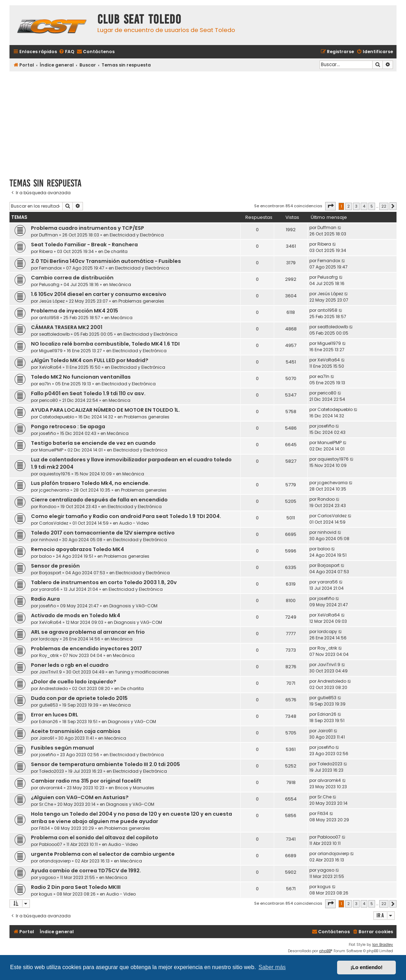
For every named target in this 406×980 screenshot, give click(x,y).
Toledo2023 (51, 771)
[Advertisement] (203, 122)
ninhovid (49, 540)
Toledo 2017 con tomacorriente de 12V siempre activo (103, 533)
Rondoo (48, 507)
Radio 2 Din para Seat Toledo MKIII (76, 887)
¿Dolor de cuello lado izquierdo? (74, 682)
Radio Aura (45, 599)
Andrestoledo (53, 688)
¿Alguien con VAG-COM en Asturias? (80, 797)
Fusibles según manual (62, 748)
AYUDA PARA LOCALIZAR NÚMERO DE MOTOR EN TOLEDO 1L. (105, 410)
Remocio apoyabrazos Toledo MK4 (78, 549)
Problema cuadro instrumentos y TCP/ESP (88, 228)
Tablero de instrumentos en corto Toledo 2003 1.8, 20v (104, 582)
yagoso (47, 877)
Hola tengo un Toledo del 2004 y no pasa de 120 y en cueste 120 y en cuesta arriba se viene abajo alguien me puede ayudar (131, 818)
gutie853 (49, 705)
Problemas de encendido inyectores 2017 (86, 649)
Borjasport (50, 573)
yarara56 (49, 589)
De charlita (116, 251)
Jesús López (52, 301)
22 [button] (384, 206)
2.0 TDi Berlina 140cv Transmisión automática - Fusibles (106, 261)
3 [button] (356, 206)
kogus (46, 894)
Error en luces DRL (54, 715)
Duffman (49, 235)
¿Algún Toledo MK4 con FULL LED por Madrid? (90, 360)
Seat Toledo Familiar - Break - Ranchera (84, 245)
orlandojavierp (55, 861)
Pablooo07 (51, 844)
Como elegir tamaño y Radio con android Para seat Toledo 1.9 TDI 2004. (126, 516)
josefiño (47, 433)
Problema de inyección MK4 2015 (75, 311)
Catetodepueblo (57, 417)
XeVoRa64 (50, 367)
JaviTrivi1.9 (50, 672)
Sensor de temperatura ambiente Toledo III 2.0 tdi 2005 (105, 764)
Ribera (46, 251)
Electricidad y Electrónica (137, 235)
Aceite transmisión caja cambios (76, 731)
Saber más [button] (272, 967)
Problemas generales (141, 301)
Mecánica (120, 284)
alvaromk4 (51, 788)
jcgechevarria (54, 490)
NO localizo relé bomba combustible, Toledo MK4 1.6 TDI (105, 344)
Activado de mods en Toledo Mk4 (76, 615)
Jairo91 (47, 738)
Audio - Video (134, 523)
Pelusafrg (49, 284)
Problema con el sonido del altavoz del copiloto (95, 837)
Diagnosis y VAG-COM (133, 606)
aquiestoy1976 (55, 474)
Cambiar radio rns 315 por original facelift (86, 781)
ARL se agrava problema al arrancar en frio (88, 632)
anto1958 (49, 318)
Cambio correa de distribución (72, 278)
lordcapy (49, 639)
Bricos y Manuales (135, 788)
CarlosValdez (54, 523)
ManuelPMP (51, 450)
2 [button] (349, 206)
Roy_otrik (49, 655)
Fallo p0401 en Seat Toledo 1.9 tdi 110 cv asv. (88, 393)
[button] (330, 206)
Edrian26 (49, 722)
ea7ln (45, 384)
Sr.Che (46, 804)
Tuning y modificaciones (142, 672)
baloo (45, 556)
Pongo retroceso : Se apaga (68, 426)
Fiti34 (44, 828)
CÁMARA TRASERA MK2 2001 (67, 327)
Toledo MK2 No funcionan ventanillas (81, 377)
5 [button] (372, 206)
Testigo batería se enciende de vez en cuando (93, 443)
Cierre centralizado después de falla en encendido (99, 500)
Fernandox (50, 268)
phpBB (325, 951)
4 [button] (364, 206)
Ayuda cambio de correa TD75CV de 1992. (86, 871)
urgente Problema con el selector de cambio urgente (103, 854)
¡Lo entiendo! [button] (366, 967)
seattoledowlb (54, 334)
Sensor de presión (55, 566)
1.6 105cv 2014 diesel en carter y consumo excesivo (99, 294)
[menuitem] (66, 52)
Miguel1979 (51, 351)
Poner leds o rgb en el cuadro (70, 665)
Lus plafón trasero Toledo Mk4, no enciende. (90, 483)
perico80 (49, 400)
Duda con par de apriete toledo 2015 (79, 698)
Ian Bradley (383, 945)
